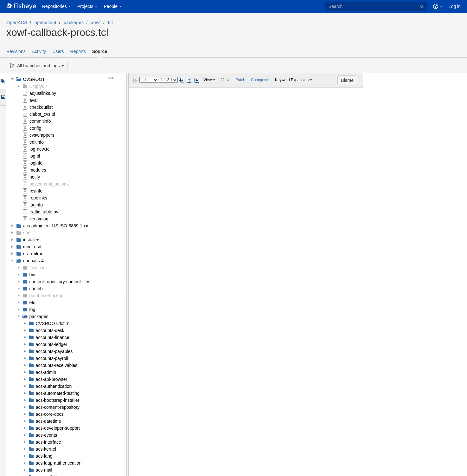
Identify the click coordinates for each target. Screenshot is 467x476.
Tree (3, 81)
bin (32, 275)
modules (38, 170)
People (111, 6)
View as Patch (233, 80)
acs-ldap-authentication (59, 463)
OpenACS (17, 23)
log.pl (35, 156)
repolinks (38, 198)
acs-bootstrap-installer (58, 400)
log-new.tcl (40, 149)
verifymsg (39, 219)
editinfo (37, 142)
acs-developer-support (58, 428)
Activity (39, 51)
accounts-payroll (52, 358)
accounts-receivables (57, 365)
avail (34, 100)
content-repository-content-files (60, 282)
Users (58, 51)
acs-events (47, 435)
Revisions (16, 51)
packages (74, 23)
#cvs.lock (39, 268)
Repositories (54, 6)
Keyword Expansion (292, 80)
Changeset (260, 80)
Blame (451, 80)
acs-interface (48, 442)
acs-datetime (48, 421)
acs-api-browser (52, 379)
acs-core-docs (50, 414)
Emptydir (38, 86)
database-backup (46, 296)
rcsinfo (36, 191)
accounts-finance (53, 337)
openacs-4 (45, 23)
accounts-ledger (52, 344)
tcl (110, 23)
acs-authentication (54, 386)
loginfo (36, 163)
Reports (78, 51)
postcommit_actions (49, 184)
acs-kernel (46, 449)
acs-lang (44, 456)
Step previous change (189, 80)
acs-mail (44, 470)
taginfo (36, 205)
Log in (455, 6)
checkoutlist (41, 107)
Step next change (197, 80)
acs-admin (46, 372)
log (32, 310)
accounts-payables (54, 351)
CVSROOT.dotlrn (53, 323)
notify (35, 177)
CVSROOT (34, 79)
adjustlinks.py (43, 93)
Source (100, 51)
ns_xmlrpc (33, 254)
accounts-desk (50, 330)
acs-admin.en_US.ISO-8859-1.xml (57, 226)
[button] (115, 78)
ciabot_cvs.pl (42, 114)
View (208, 80)
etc (32, 303)
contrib (36, 289)
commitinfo (40, 121)
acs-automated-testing (58, 393)
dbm (27, 233)
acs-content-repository (58, 407)
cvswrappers (42, 135)
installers (32, 240)
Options (3, 97)
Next (182, 80)
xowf (96, 23)
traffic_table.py (44, 212)
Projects (85, 6)
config (35, 128)
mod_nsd (32, 247)
